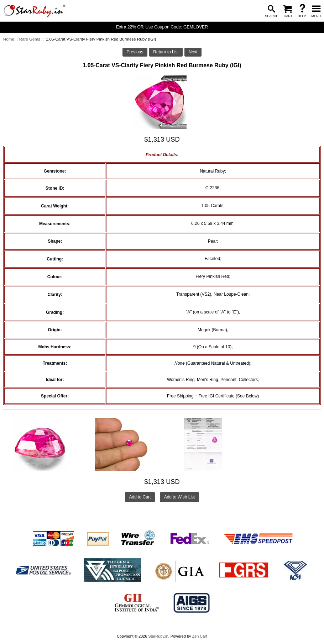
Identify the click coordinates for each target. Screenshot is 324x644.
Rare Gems (30, 39)
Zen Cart (200, 636)
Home (9, 39)
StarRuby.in (158, 636)
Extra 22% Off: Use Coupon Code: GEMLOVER (162, 27)
